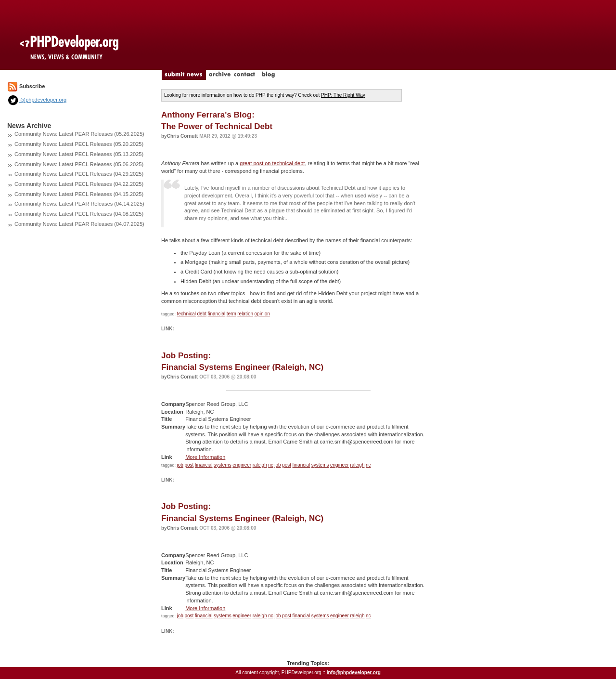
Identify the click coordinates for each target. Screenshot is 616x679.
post (189, 465)
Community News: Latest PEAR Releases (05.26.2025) (79, 134)
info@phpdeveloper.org (354, 672)
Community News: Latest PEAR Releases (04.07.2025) (79, 224)
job (180, 465)
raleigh (260, 465)
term (231, 314)
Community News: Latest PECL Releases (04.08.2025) (79, 214)
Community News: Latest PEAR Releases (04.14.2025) (79, 204)
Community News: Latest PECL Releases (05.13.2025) (79, 154)
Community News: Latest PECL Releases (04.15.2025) (79, 194)
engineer (242, 465)
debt (202, 314)
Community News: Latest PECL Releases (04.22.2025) (79, 184)
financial (217, 314)
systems (223, 465)
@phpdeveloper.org (37, 100)
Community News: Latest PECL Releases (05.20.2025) (79, 144)
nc (271, 465)
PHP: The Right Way (343, 95)
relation (245, 314)
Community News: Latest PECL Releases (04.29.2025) (79, 174)
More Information (205, 457)
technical (186, 314)
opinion (262, 314)
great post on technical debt (272, 163)
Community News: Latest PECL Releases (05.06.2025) (79, 164)
